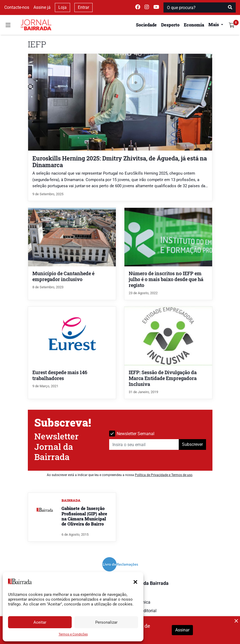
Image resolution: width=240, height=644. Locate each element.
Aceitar (40, 622)
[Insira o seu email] (144, 444)
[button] (135, 581)
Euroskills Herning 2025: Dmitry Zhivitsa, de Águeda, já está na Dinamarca (120, 162)
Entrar (83, 7)
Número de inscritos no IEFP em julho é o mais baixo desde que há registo (166, 279)
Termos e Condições (73, 634)
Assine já (42, 7)
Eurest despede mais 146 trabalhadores (60, 375)
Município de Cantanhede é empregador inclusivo (63, 276)
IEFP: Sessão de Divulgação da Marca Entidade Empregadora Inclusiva (163, 378)
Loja (62, 7)
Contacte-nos (17, 7)
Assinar (182, 630)
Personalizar (106, 622)
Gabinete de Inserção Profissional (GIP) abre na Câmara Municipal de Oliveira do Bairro (84, 516)
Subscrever (192, 444)
